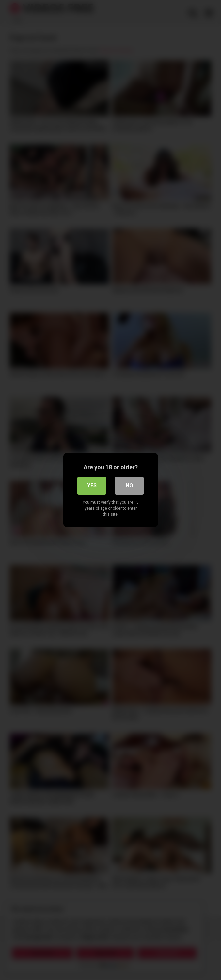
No (129, 486)
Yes (92, 486)
